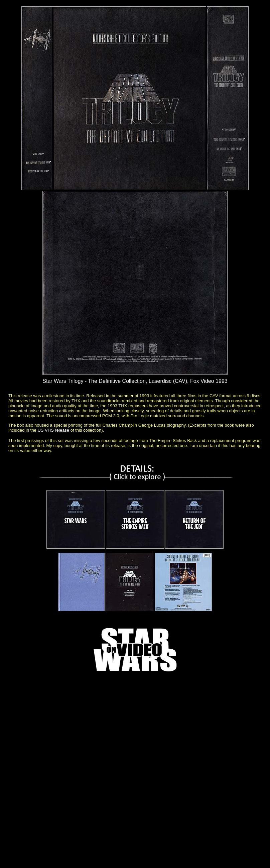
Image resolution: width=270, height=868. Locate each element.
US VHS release (53, 430)
